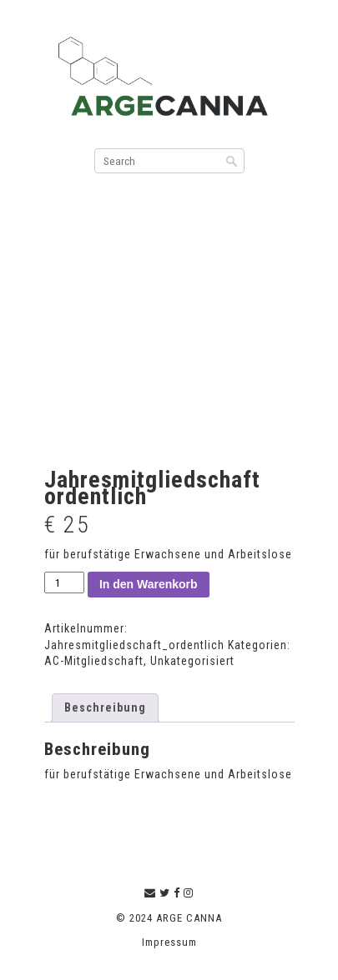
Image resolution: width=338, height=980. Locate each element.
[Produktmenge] (64, 583)
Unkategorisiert (192, 661)
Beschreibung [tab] (105, 707)
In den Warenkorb (149, 584)
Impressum (169, 942)
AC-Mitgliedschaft (94, 661)
